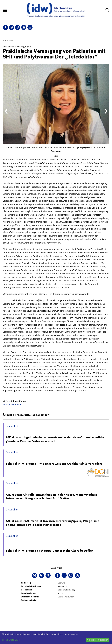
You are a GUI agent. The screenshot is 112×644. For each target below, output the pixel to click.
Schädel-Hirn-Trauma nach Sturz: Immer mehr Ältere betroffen (50, 551)
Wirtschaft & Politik (30, 597)
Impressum (62, 586)
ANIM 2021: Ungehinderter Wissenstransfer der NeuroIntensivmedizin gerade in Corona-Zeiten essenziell (55, 439)
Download (56, 151)
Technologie (27, 583)
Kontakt (61, 593)
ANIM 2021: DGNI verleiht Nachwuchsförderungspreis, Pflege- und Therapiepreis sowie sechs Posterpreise (53, 523)
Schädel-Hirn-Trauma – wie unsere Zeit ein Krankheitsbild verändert (54, 464)
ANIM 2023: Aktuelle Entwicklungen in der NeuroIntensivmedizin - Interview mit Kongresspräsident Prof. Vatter (52, 496)
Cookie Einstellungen (66, 597)
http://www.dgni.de (12, 405)
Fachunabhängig (29, 600)
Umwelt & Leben (29, 593)
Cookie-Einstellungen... (12, 640)
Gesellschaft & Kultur (31, 586)
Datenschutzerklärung (66, 590)
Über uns (61, 583)
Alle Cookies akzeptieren (97, 640)
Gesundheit (26, 590)
